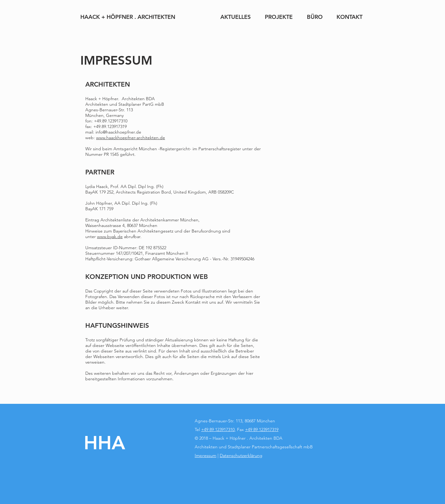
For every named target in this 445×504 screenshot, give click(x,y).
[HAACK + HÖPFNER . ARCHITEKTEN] (128, 17)
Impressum (206, 455)
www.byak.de (110, 237)
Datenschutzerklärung (241, 455)
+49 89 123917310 (218, 429)
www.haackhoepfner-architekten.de (131, 138)
